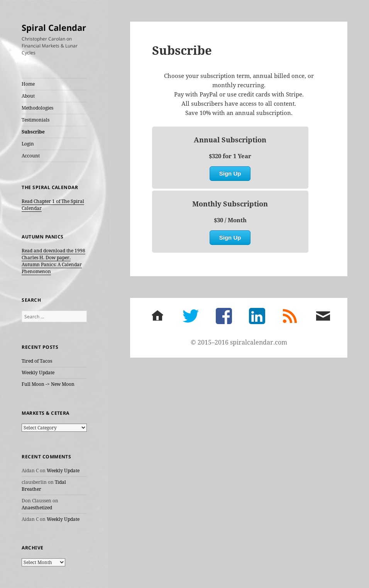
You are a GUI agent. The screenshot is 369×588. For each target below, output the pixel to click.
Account (31, 156)
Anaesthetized (37, 508)
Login (28, 144)
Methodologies (37, 108)
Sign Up (230, 173)
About (28, 96)
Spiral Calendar (54, 27)
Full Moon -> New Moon (48, 384)
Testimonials (36, 120)
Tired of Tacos (37, 361)
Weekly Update (38, 373)
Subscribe (33, 132)
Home (28, 84)
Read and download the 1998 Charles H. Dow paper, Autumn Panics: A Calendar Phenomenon (53, 261)
